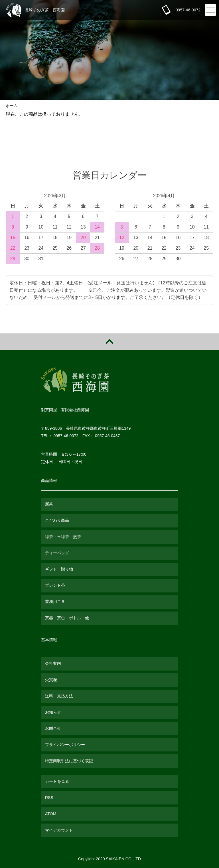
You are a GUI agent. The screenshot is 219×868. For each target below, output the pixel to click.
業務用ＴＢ (55, 602)
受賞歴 (51, 680)
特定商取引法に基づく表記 (69, 761)
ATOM (51, 814)
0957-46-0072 (188, 10)
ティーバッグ (57, 553)
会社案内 (53, 663)
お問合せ (53, 728)
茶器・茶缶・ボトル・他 (67, 618)
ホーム (12, 106)
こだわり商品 (57, 520)
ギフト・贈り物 (59, 569)
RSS (49, 798)
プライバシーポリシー (65, 745)
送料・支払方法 (59, 696)
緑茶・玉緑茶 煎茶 (63, 537)
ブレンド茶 (55, 585)
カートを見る (57, 781)
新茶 (49, 504)
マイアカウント (59, 830)
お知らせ (53, 712)
